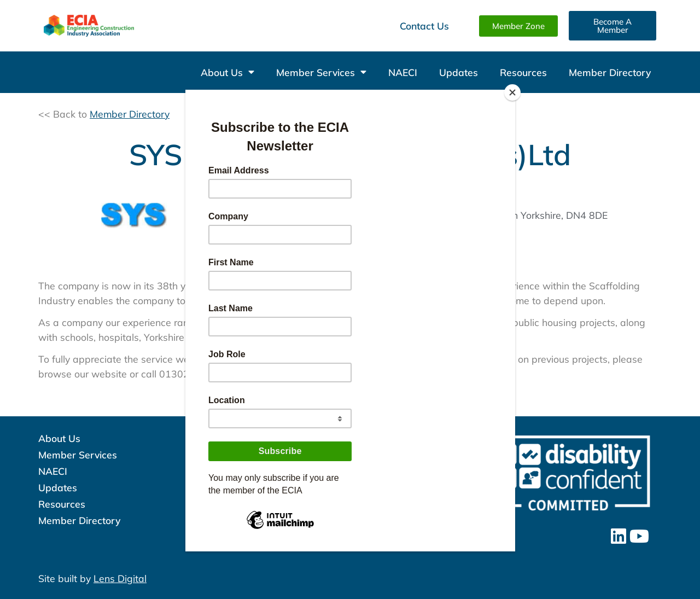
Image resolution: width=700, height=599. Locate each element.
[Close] (512, 92)
